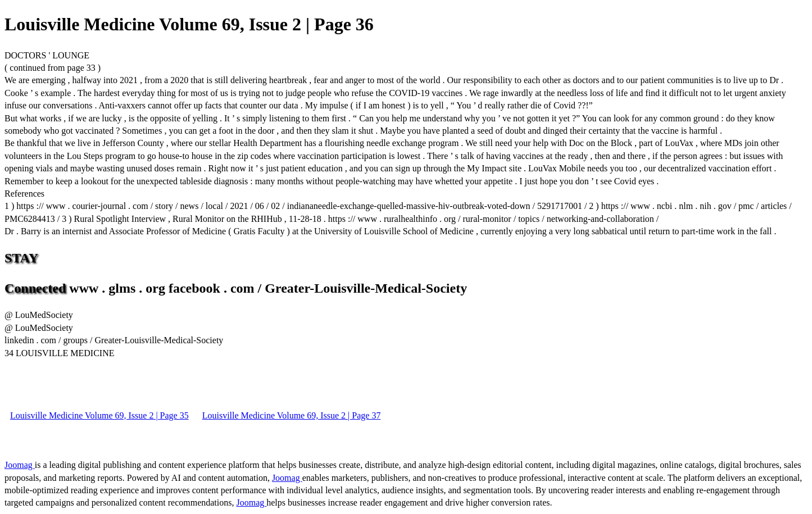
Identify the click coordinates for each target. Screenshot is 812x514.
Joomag (20, 465)
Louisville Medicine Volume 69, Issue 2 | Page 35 (99, 415)
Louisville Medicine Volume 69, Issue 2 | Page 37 (292, 415)
